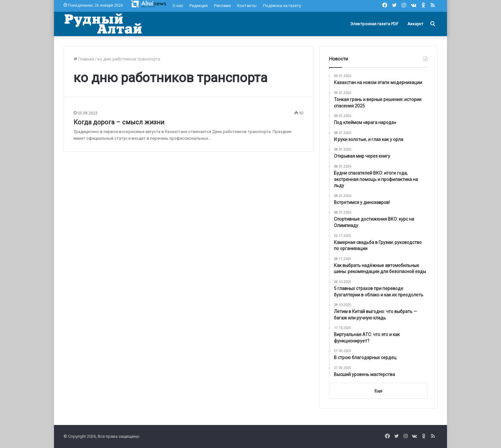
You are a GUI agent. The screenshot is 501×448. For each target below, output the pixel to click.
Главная (84, 59)
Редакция (199, 6)
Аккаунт (415, 24)
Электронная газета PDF (374, 24)
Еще (378, 391)
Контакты (247, 6)
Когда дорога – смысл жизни (119, 122)
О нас (178, 6)
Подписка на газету (282, 6)
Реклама (222, 6)
